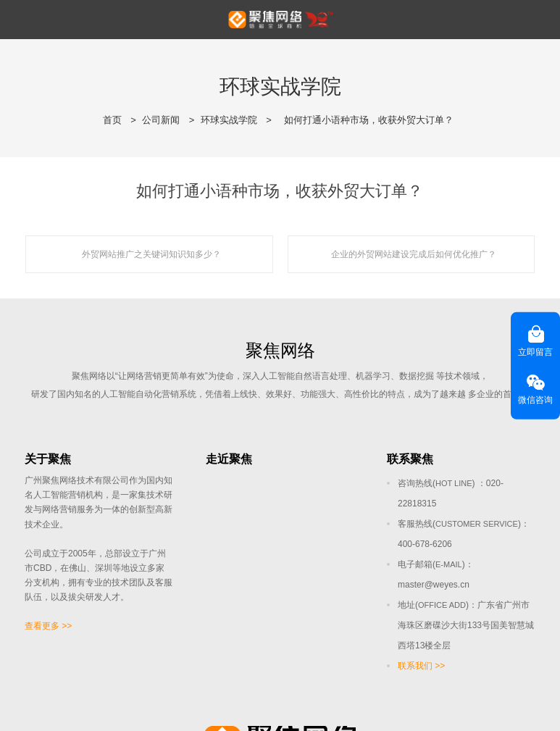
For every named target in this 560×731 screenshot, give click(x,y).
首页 (112, 120)
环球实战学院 (229, 120)
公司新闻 (161, 120)
